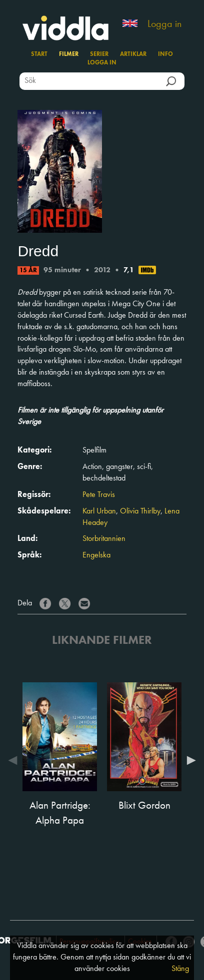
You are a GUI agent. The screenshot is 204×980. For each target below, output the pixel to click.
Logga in (164, 24)
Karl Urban (99, 511)
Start (39, 54)
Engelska (96, 555)
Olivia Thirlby (140, 511)
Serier (99, 54)
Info (165, 54)
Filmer (69, 54)
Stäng (180, 969)
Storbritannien (104, 539)
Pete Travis (99, 495)
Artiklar (133, 54)
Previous (15, 760)
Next (189, 760)
